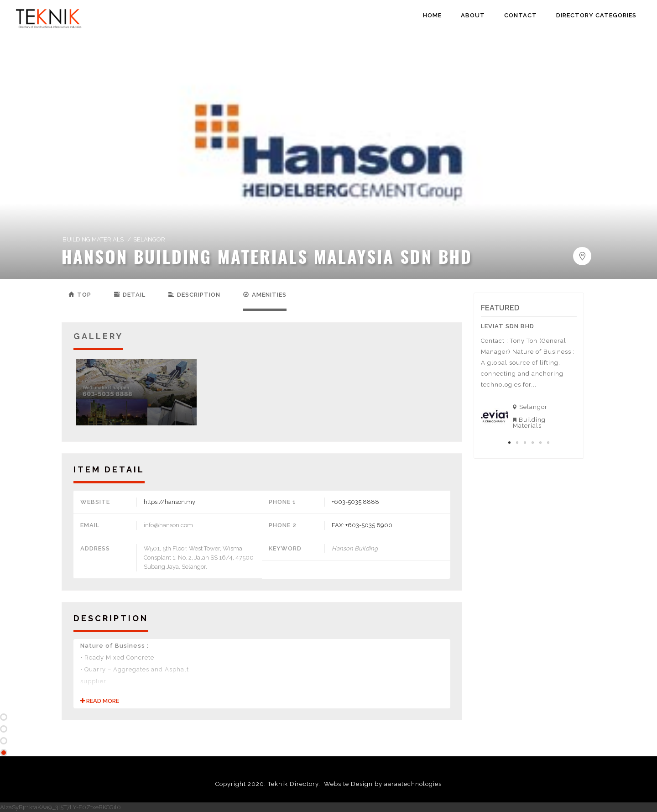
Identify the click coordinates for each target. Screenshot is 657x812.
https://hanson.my (169, 502)
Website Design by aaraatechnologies (383, 784)
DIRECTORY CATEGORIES (596, 15)
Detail (130, 295)
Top (80, 295)
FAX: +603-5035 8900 (362, 525)
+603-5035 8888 (355, 502)
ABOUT (473, 15)
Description (194, 295)
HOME (432, 15)
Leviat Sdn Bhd (508, 326)
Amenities (265, 295)
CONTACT (521, 15)
